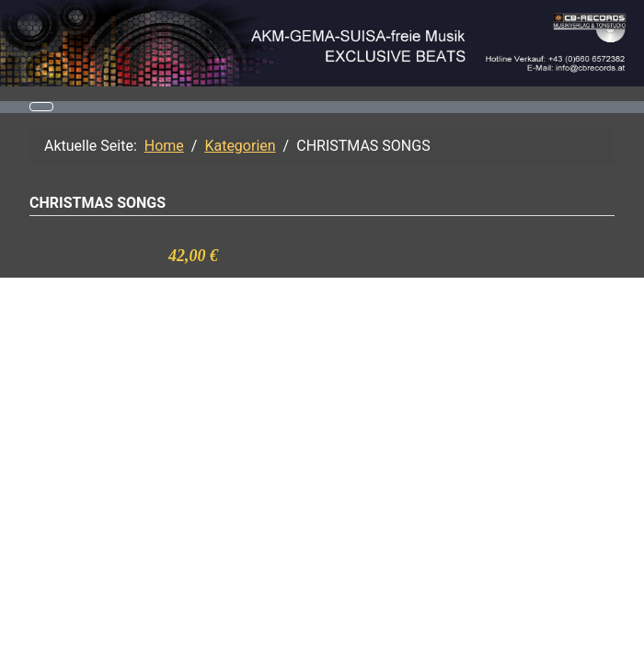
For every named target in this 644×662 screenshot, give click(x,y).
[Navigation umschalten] (41, 107)
